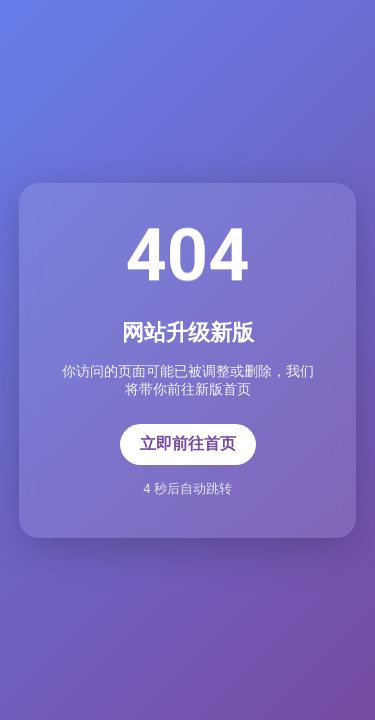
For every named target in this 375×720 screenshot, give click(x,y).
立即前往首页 (188, 443)
